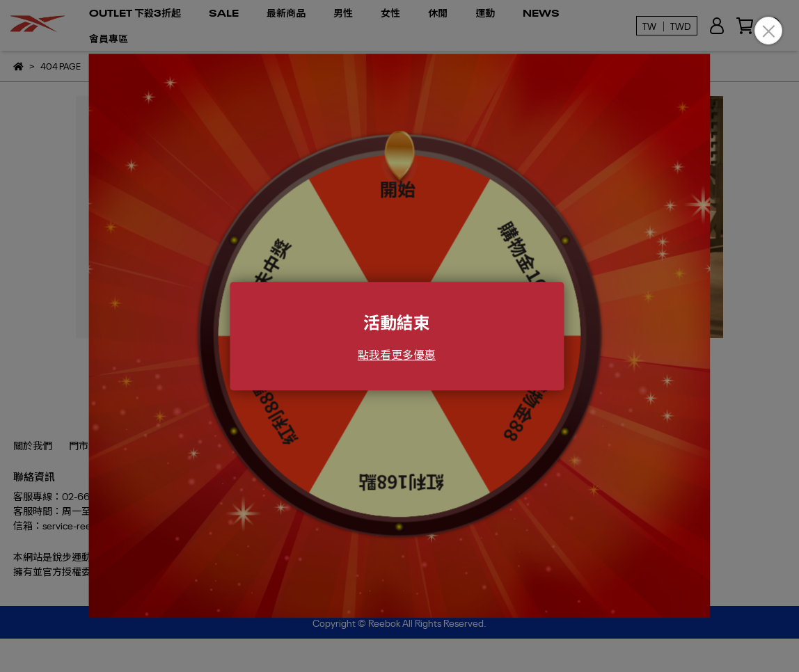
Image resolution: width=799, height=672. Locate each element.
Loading (399, 336)
